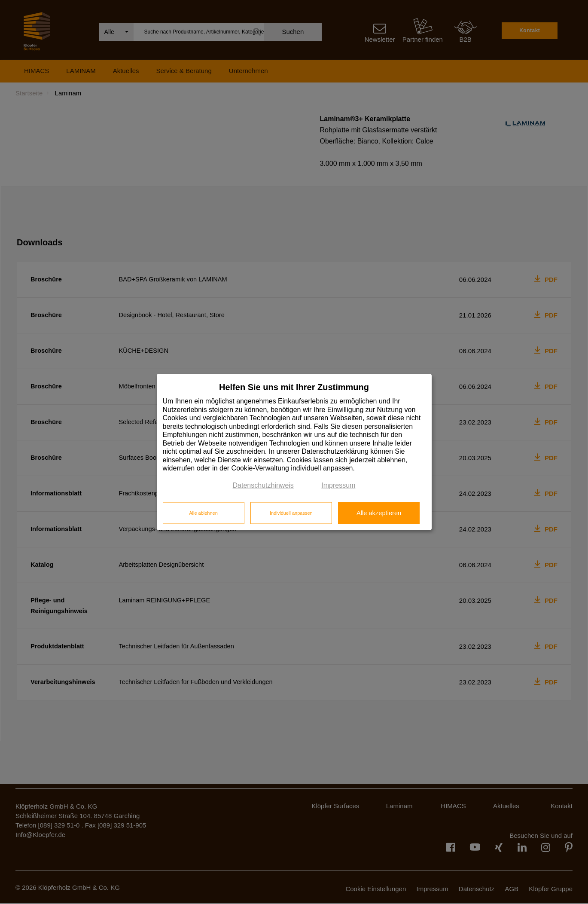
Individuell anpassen (291, 513)
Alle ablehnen (203, 513)
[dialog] (294, 452)
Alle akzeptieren (379, 513)
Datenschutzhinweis (263, 485)
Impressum (338, 485)
